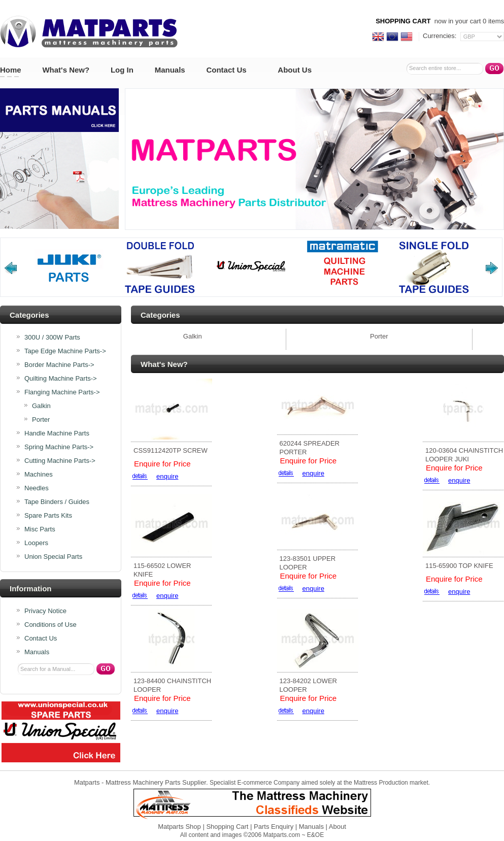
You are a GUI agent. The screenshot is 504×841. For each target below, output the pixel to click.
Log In (122, 70)
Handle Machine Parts (57, 433)
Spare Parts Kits (48, 516)
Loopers (36, 543)
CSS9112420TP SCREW (171, 450)
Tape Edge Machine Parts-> (65, 351)
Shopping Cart (227, 827)
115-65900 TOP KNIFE (459, 566)
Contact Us (226, 70)
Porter (41, 420)
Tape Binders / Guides (57, 502)
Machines (39, 475)
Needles (37, 488)
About (338, 827)
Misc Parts (40, 529)
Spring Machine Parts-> (59, 447)
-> (62, 392)
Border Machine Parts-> (59, 365)
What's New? (66, 70)
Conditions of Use (51, 625)
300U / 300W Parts (52, 338)
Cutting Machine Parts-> (60, 461)
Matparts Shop (179, 827)
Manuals (170, 70)
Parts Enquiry (274, 827)
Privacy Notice (45, 611)
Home (11, 70)
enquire (167, 476)
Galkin (41, 406)
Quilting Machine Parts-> (61, 379)
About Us (295, 70)
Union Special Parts (53, 557)
